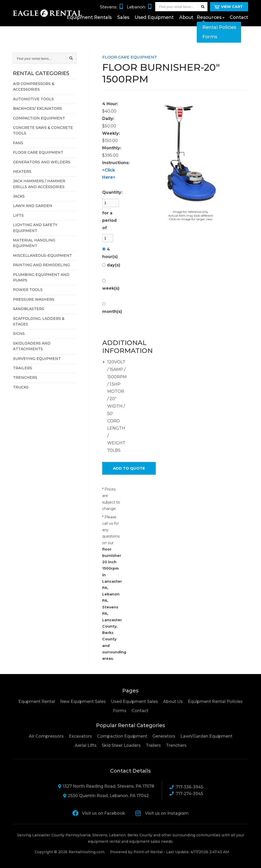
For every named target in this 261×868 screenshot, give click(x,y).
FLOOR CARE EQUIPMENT (38, 152)
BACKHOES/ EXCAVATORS (37, 108)
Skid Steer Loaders (121, 745)
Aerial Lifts (86, 745)
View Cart (228, 15)
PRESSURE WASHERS (34, 299)
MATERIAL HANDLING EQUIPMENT (34, 243)
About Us (173, 701)
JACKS (19, 196)
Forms (120, 711)
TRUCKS (21, 387)
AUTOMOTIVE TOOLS (33, 99)
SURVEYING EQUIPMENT (37, 359)
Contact (240, 27)
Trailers (153, 745)
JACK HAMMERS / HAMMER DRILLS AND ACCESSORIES (39, 184)
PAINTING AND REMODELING (41, 265)
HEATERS (22, 172)
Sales (134, 27)
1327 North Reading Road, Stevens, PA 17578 (106, 786)
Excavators (80, 736)
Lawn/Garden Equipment (206, 736)
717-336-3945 (186, 787)
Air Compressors (46, 736)
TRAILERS (23, 368)
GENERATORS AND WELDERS (42, 162)
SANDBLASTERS (29, 309)
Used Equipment (162, 27)
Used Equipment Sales (134, 701)
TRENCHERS (25, 377)
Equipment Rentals (104, 27)
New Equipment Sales (83, 701)
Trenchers (176, 745)
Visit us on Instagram (162, 813)
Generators (164, 736)
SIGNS (19, 334)
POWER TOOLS (28, 290)
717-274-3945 (186, 794)
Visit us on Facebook (99, 813)
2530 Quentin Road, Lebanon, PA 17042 (106, 796)
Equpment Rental (37, 701)
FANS (18, 143)
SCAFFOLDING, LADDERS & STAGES (39, 321)
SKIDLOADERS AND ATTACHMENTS (32, 346)
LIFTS (18, 215)
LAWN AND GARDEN (33, 206)
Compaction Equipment (122, 736)
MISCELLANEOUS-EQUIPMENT (42, 255)
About (192, 27)
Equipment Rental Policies (215, 701)
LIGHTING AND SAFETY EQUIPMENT (35, 228)
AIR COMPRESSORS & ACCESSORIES (34, 87)
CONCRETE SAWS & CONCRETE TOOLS (43, 130)
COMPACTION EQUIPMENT (39, 118)
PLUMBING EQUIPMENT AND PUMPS (41, 277)
